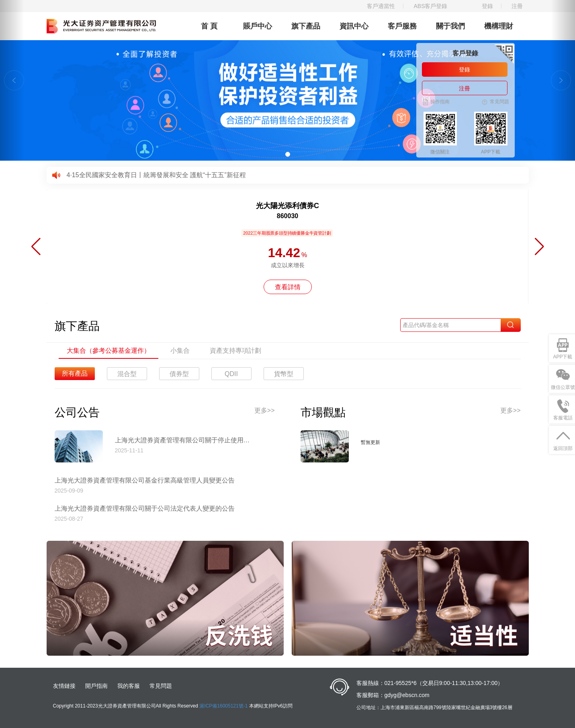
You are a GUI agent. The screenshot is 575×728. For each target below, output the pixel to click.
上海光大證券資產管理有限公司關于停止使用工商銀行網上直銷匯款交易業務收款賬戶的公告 (185, 440)
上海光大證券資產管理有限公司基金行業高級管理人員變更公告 (145, 480)
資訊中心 (354, 26)
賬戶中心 (258, 26)
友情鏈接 (64, 686)
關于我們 (450, 26)
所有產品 (75, 373)
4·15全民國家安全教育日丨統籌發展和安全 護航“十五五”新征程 (156, 175)
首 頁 (209, 26)
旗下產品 (306, 26)
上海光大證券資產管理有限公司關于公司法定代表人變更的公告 (145, 508)
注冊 (517, 6)
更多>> (265, 410)
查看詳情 (288, 287)
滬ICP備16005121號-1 (223, 706)
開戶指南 (96, 686)
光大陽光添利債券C (287, 206)
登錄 (487, 6)
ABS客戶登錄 (430, 6)
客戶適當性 (381, 6)
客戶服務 (402, 26)
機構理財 (499, 26)
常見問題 (161, 686)
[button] (12, 80)
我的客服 (129, 686)
